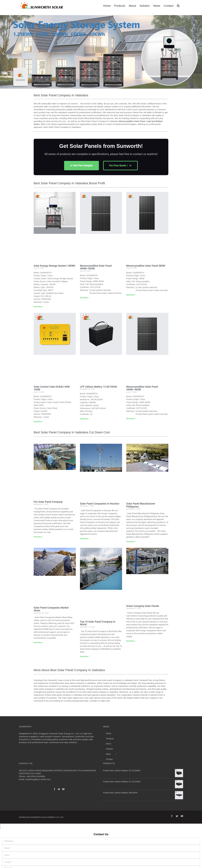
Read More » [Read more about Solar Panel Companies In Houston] (85, 539)
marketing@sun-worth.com (38, 779)
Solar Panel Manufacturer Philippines (141, 505)
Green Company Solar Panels (143, 606)
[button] (3, 53)
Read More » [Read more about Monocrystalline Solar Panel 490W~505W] (85, 298)
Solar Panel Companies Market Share (51, 609)
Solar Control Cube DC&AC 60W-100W (52, 388)
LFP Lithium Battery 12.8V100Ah (98, 387)
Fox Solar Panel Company (48, 502)
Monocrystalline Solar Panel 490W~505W (96, 267)
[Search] (178, 5)
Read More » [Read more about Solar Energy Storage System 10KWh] (38, 307)
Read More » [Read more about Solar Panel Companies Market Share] (38, 643)
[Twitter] (59, 789)
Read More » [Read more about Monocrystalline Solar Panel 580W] (131, 295)
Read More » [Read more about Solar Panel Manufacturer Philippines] (131, 542)
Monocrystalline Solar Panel (132, 121)
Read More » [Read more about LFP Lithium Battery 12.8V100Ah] (85, 419)
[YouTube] (63, 789)
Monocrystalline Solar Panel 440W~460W (142, 388)
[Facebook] (55, 789)
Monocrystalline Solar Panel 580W (146, 266)
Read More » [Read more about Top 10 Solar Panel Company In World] (85, 657)
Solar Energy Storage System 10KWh (54, 266)
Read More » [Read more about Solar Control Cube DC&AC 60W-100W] (38, 422)
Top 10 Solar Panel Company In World (98, 623)
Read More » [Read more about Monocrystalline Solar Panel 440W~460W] (131, 419)
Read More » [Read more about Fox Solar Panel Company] (38, 537)
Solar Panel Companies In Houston (100, 504)
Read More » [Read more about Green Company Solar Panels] (131, 641)
